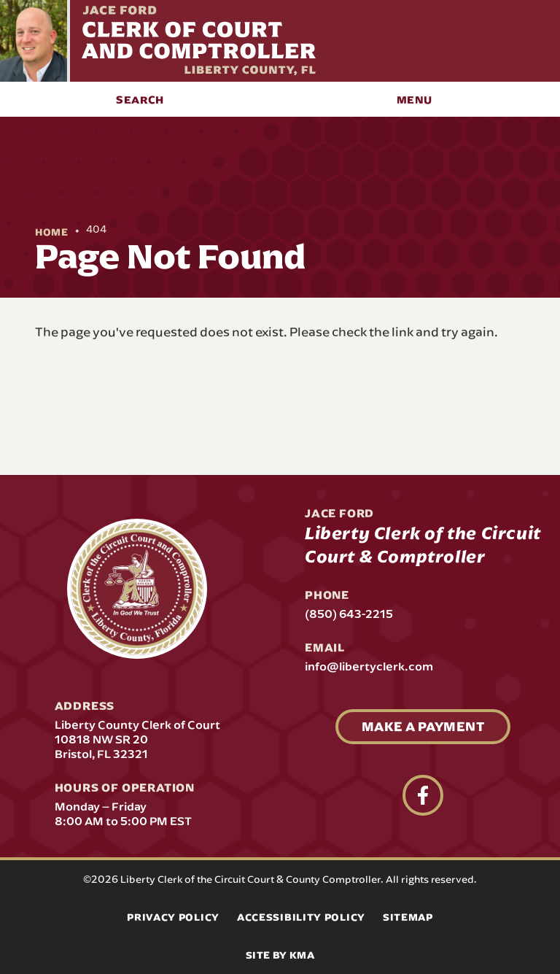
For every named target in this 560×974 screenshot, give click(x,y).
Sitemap (408, 917)
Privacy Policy (173, 917)
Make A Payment (423, 726)
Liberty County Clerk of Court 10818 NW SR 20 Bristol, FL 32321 (137, 739)
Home (52, 232)
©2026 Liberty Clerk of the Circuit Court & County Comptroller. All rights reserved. (280, 879)
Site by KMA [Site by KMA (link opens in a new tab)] (280, 955)
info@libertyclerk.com (369, 666)
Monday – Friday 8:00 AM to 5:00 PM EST (123, 813)
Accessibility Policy (301, 917)
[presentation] (137, 589)
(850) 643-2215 (349, 614)
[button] (140, 99)
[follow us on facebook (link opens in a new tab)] (423, 795)
